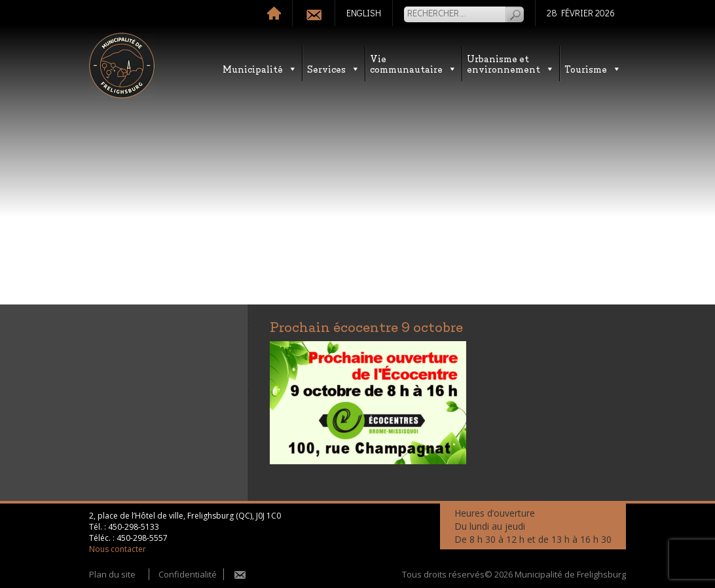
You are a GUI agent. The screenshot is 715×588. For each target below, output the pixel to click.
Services (334, 68)
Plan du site (112, 574)
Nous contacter (118, 549)
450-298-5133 (134, 527)
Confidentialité (188, 574)
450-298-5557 (142, 538)
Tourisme (593, 68)
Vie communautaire (413, 63)
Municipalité (260, 68)
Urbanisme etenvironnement (511, 63)
